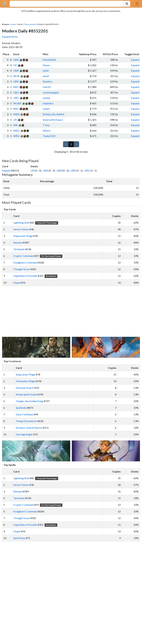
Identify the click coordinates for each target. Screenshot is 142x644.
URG (16, 92)
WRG (16, 136)
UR (15, 65)
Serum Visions (21, 229)
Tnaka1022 (49, 136)
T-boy (46, 125)
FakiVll (47, 87)
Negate (6, 170)
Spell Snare (19, 538)
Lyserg (46, 98)
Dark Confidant (25, 414)
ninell (46, 71)
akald (46, 76)
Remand (18, 242)
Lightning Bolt (21, 223)
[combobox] (65, 4)
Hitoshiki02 (49, 60)
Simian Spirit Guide (26, 394)
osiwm (46, 109)
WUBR (17, 103)
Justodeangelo (51, 92)
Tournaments (30, 24)
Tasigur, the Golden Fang (29, 401)
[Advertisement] (74, 311)
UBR (16, 60)
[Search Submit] (127, 4)
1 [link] (71, 144)
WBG (16, 131)
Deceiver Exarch (25, 388)
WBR (16, 114)
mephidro (48, 103)
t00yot (46, 131)
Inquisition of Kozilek (25, 276)
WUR (16, 76)
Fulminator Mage (25, 381)
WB (15, 125)
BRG (16, 87)
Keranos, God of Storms (29, 428)
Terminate (19, 249)
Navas (46, 65)
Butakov (47, 81)
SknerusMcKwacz (53, 120)
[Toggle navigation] (137, 4)
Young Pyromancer (26, 421)
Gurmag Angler (24, 434)
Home (14, 24)
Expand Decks (10, 37)
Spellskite (21, 408)
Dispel (17, 283)
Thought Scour (22, 269)
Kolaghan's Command (25, 262)
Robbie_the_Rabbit (53, 114)
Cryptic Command (24, 256)
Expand (135, 60)
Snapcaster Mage (23, 236)
